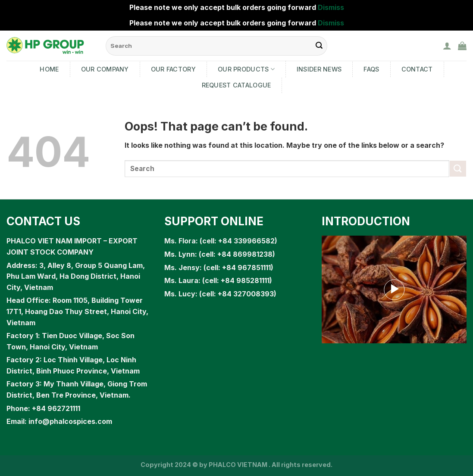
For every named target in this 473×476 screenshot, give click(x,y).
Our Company (105, 69)
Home (49, 69)
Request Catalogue (236, 85)
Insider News (319, 69)
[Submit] (458, 169)
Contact (417, 69)
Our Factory (173, 69)
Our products (246, 69)
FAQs (371, 69)
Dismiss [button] (331, 7)
